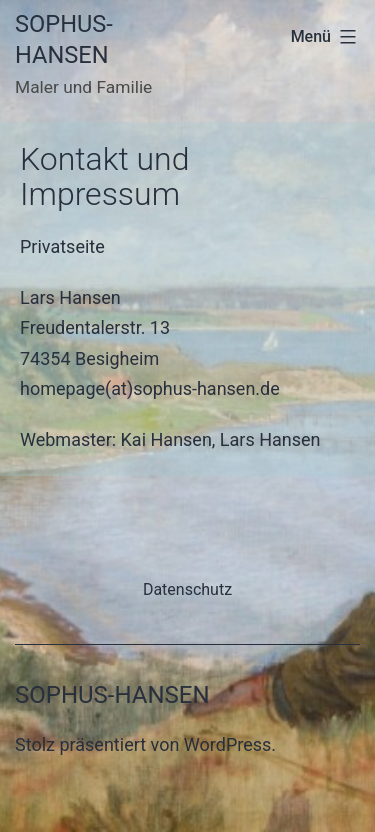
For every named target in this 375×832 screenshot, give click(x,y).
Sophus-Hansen (112, 695)
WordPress (227, 744)
